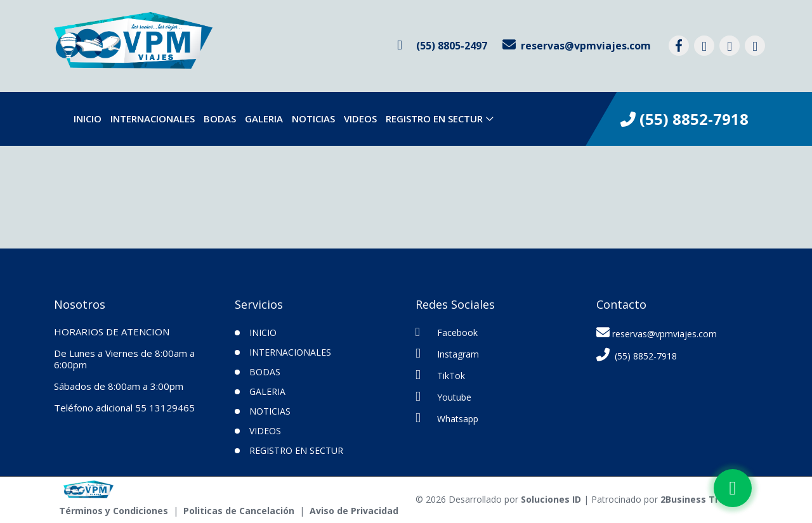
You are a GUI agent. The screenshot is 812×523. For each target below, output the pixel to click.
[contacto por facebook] (679, 46)
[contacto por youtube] (755, 46)
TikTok (440, 375)
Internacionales (153, 119)
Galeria (264, 119)
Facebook (447, 332)
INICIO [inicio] (88, 119)
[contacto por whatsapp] (442, 46)
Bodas (220, 119)
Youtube (443, 397)
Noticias (313, 119)
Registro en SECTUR (434, 119)
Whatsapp (447, 418)
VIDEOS (360, 119)
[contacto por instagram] (704, 46)
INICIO (263, 333)
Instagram (447, 353)
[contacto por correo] (577, 46)
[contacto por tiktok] (730, 46)
